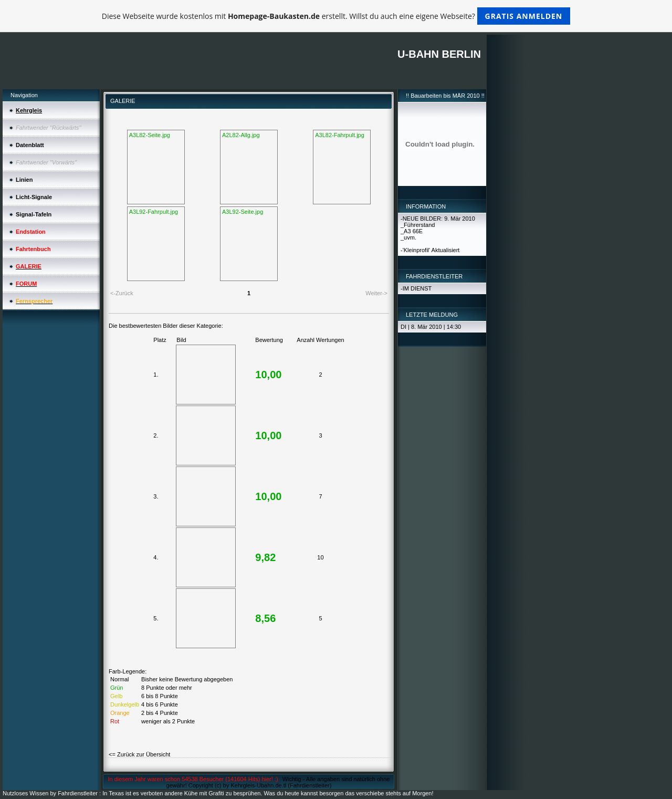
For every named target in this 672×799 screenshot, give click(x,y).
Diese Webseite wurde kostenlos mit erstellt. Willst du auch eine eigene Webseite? (336, 16)
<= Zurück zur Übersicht (139, 754)
